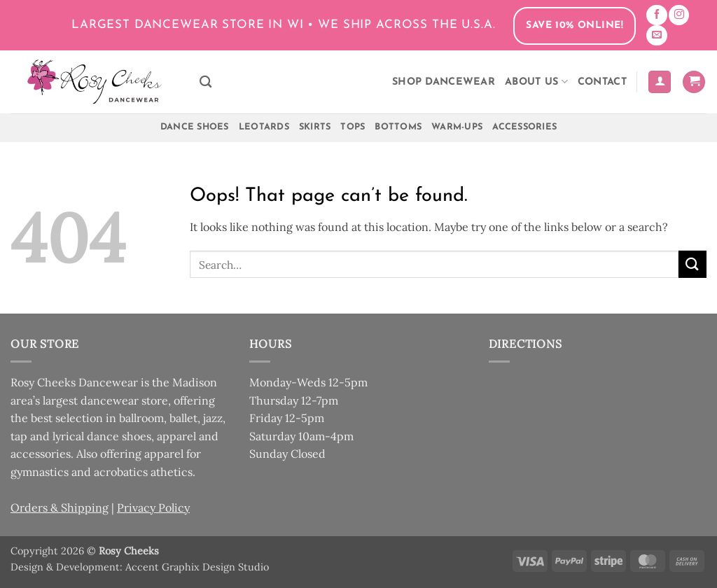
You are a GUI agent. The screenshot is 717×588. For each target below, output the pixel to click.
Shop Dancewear (444, 82)
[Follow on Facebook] (656, 15)
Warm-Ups (457, 127)
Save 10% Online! (575, 26)
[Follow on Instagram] (679, 15)
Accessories (524, 127)
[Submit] (692, 264)
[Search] (206, 82)
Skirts (315, 127)
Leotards (264, 127)
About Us (536, 82)
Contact (602, 82)
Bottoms (398, 127)
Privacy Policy (153, 507)
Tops (353, 127)
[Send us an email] (656, 35)
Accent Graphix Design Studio (197, 567)
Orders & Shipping (60, 507)
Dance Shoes (195, 127)
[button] (660, 82)
